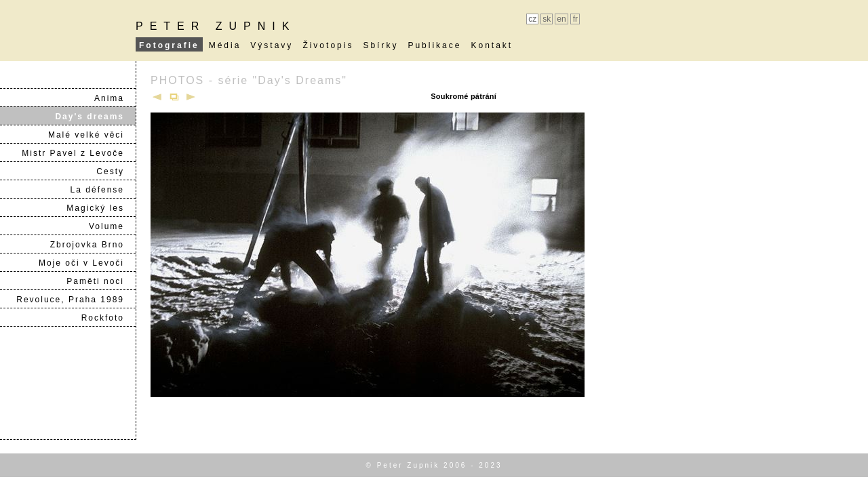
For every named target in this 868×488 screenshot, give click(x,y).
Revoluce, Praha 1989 (76, 300)
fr (575, 19)
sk (547, 19)
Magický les (101, 208)
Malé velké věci (92, 135)
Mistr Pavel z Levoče (78, 153)
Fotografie (169, 45)
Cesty (116, 171)
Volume (112, 226)
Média (225, 45)
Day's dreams (95, 117)
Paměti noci (101, 281)
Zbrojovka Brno (93, 245)
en (561, 19)
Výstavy (272, 45)
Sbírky (380, 45)
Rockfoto (108, 318)
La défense (103, 190)
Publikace (434, 45)
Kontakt (492, 45)
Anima (115, 98)
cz (532, 19)
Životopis (328, 45)
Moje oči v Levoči (87, 263)
